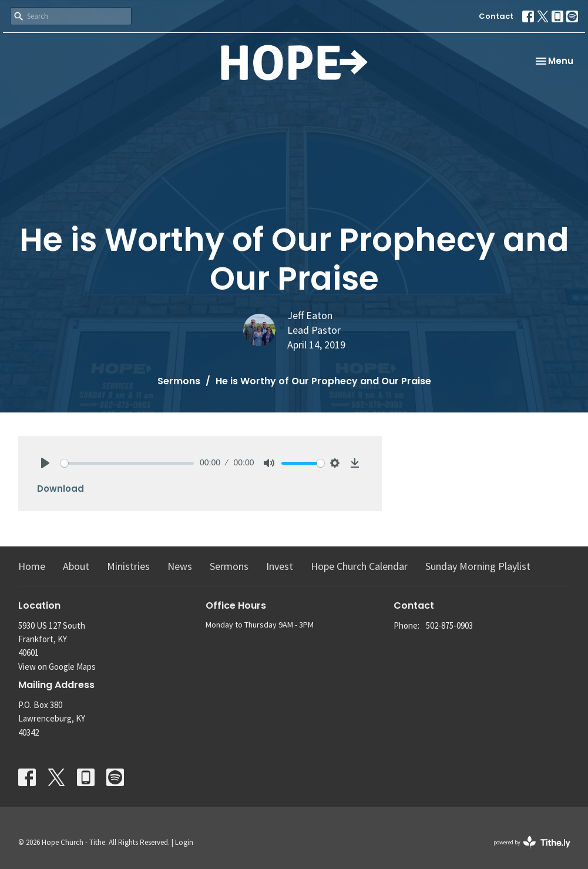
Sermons (179, 381)
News (180, 566)
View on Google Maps (57, 667)
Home (32, 566)
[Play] (45, 463)
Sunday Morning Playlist (478, 566)
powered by (532, 842)
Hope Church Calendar (359, 566)
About (76, 566)
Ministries (128, 566)
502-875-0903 (449, 625)
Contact (496, 16)
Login (184, 842)
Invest (280, 566)
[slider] (127, 463)
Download (61, 489)
